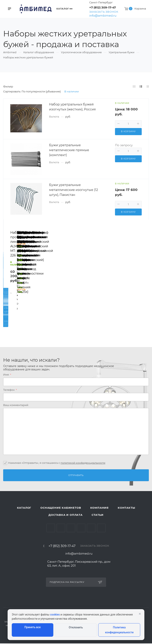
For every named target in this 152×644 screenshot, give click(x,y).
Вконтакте (51, 529)
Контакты (126, 508)
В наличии (72, 91)
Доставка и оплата (66, 516)
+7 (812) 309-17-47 (103, 7)
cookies (55, 615)
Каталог (24, 508)
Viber (101, 529)
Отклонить (76, 627)
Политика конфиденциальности (119, 630)
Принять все (32, 627)
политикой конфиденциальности (83, 463)
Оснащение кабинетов (61, 508)
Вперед (144, 274)
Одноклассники (81, 529)
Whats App (91, 529)
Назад (8, 274)
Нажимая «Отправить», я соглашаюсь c (57, 463)
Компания (99, 508)
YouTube (71, 529)
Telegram (61, 529)
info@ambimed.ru (103, 16)
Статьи (98, 516)
